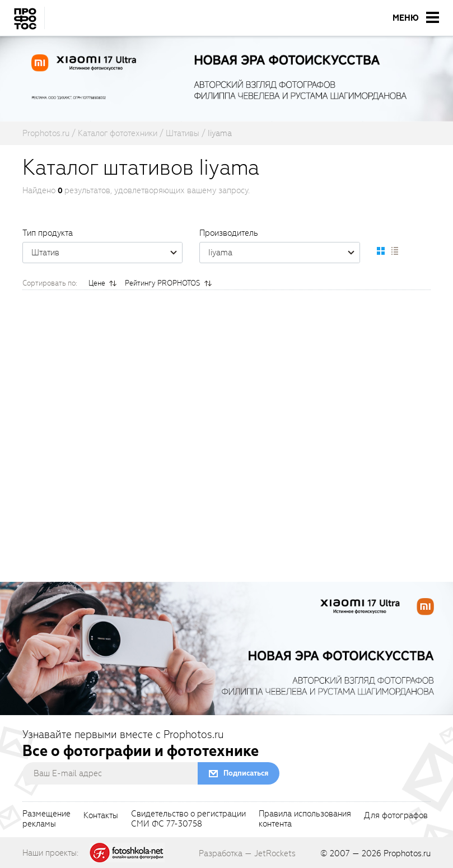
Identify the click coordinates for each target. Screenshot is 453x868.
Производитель (229, 233)
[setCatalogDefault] (381, 251)
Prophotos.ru (407, 853)
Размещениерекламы (46, 819)
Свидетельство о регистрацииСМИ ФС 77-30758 (188, 819)
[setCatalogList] (394, 251)
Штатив (107, 253)
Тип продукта (48, 233)
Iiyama (284, 253)
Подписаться (246, 773)
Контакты (101, 816)
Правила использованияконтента (305, 819)
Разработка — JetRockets (247, 853)
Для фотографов (396, 816)
